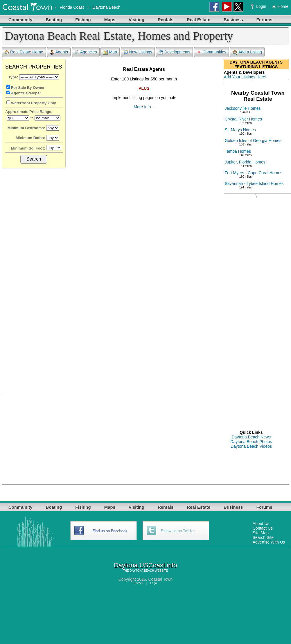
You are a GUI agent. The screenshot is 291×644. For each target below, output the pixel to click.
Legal (154, 583)
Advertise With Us (269, 542)
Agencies (86, 52)
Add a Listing (247, 52)
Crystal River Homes (243, 119)
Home (280, 6)
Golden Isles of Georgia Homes (253, 141)
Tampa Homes (238, 151)
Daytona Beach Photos (251, 442)
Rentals (166, 20)
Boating (54, 20)
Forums (264, 20)
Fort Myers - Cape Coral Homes (254, 173)
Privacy (138, 583)
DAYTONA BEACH (142, 571)
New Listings (138, 52)
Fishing (83, 20)
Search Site (263, 537)
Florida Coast (72, 7)
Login (259, 6)
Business (233, 20)
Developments (175, 52)
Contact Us (263, 528)
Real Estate (199, 20)
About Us (261, 524)
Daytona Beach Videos (251, 446)
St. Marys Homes (240, 130)
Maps (110, 20)
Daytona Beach (107, 7)
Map (110, 52)
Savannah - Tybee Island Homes (254, 184)
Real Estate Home (24, 52)
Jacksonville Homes (243, 108)
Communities (211, 52)
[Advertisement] (256, 290)
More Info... (144, 107)
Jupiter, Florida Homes (245, 162)
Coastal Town (160, 579)
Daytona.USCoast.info (145, 565)
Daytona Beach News (251, 437)
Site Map (261, 533)
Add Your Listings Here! (245, 77)
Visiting (136, 20)
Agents (59, 52)
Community (20, 20)
